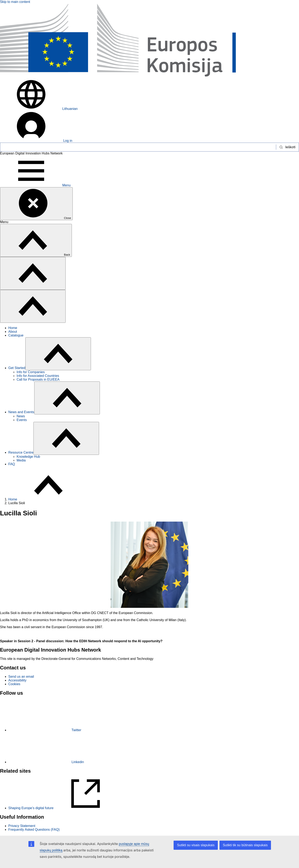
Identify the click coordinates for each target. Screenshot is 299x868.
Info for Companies (31, 372)
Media (21, 460)
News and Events (21, 412)
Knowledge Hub (28, 457)
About (13, 332)
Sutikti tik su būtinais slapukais (245, 845)
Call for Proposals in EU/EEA (38, 379)
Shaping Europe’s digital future (62, 808)
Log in (36, 141)
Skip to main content (15, 2)
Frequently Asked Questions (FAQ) (34, 830)
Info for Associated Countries (38, 376)
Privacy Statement (22, 826)
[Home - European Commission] (149, 77)
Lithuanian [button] (39, 109)
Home (13, 328)
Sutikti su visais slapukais (196, 845)
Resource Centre (21, 452)
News (21, 416)
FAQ (12, 464)
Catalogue (16, 335)
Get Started (17, 368)
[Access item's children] (58, 354)
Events (22, 420)
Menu (35, 185)
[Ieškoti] (138, 147)
